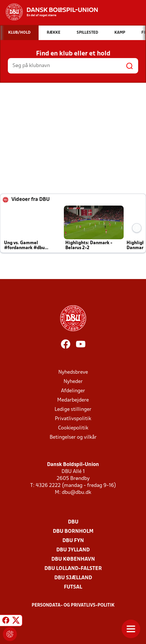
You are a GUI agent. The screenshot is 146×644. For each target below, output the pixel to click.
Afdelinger (73, 391)
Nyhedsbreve (73, 372)
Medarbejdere (73, 400)
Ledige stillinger (73, 410)
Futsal (73, 587)
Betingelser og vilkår (73, 437)
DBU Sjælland (73, 578)
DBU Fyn (73, 541)
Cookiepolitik (73, 428)
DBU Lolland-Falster (73, 569)
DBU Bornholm (73, 531)
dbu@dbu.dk (76, 493)
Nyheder (73, 382)
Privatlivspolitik (73, 419)
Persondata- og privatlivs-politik (73, 605)
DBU (73, 522)
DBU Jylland (73, 550)
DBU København (73, 559)
